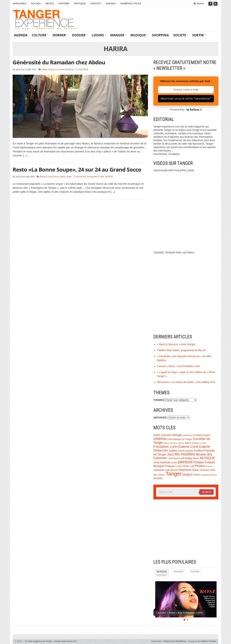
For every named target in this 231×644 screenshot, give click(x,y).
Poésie (209, 466)
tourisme (205, 475)
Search (199, 4)
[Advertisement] (186, 529)
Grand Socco (53, 177)
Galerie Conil (188, 447)
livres (176, 458)
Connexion (156, 641)
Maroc (196, 458)
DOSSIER (79, 35)
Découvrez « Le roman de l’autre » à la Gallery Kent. (186, 382)
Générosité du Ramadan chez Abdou (59, 62)
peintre (174, 463)
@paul (19, 69)
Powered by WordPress (175, 641)
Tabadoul (204, 470)
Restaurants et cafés (96, 177)
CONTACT (96, 4)
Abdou (44, 69)
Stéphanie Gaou (189, 470)
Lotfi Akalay (186, 458)
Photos (200, 466)
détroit (188, 443)
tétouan (213, 475)
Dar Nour (174, 443)
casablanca (188, 435)
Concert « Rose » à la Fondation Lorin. (179, 366)
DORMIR (59, 35)
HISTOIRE (64, 4)
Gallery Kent (176, 451)
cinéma (160, 439)
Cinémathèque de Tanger (179, 439)
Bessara (43, 177)
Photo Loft (188, 466)
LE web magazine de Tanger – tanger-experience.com (50, 641)
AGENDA (111, 4)
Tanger (174, 474)
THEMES (159, 400)
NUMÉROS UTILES (131, 4)
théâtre (197, 475)
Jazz (171, 454)
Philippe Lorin (173, 466)
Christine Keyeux (202, 435)
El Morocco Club (199, 443)
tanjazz (188, 474)
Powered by (186, 110)
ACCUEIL (36, 4)
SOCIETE (180, 35)
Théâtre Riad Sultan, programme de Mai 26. (182, 350)
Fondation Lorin (165, 447)
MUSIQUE (138, 35)
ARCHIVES (160, 418)
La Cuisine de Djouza (64, 69)
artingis (177, 435)
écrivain (158, 478)
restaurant (159, 470)
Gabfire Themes (208, 641)
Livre (170, 458)
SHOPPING (160, 35)
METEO (50, 4)
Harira (51, 69)
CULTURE (39, 35)
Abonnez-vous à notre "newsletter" (186, 99)
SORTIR (198, 35)
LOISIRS (98, 35)
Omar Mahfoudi (162, 462)
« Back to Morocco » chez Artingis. (176, 344)
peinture (185, 462)
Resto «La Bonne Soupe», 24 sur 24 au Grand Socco (77, 169)
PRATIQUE (80, 4)
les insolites (185, 454)
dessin (181, 443)
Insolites (189, 451)
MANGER (117, 35)
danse (166, 443)
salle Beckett (172, 470)
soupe (69, 177)
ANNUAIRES (19, 4)
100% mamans (162, 435)
